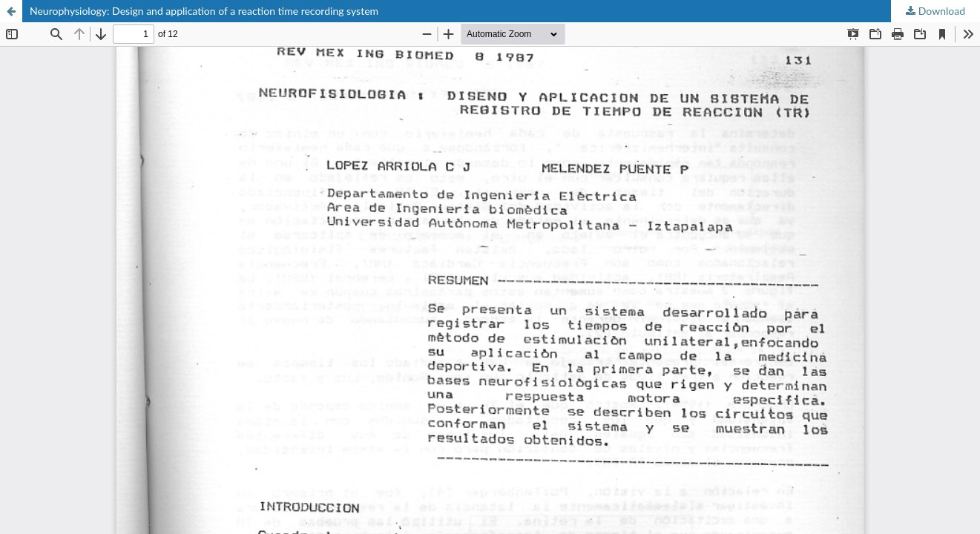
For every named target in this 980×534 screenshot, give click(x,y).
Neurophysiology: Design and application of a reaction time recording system (204, 11)
